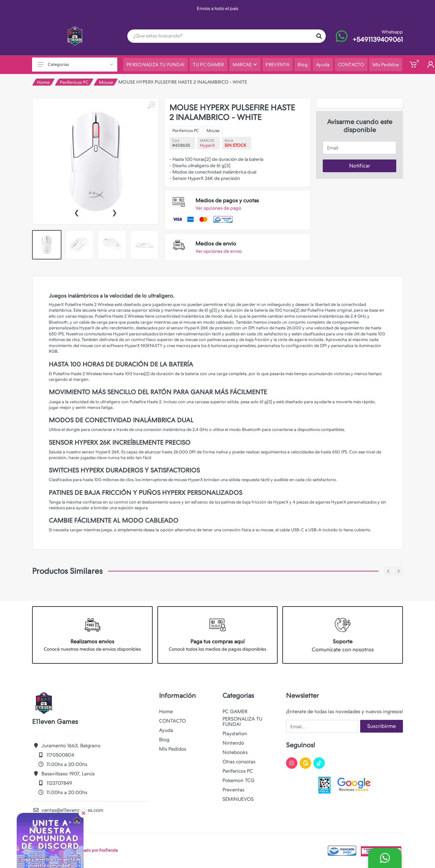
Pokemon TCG (239, 780)
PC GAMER (235, 712)
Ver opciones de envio (219, 251)
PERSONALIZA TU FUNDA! (242, 722)
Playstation (235, 734)
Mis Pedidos (173, 749)
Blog (164, 740)
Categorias (75, 64)
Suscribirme (382, 726)
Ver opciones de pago (218, 208)
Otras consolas (239, 762)
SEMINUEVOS (238, 799)
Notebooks (235, 752)
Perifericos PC (74, 82)
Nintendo (233, 743)
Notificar (360, 166)
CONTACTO (172, 721)
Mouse (106, 82)
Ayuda (166, 730)
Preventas (233, 790)
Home (43, 82)
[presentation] (77, 212)
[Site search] (220, 36)
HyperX (207, 145)
